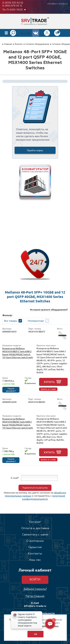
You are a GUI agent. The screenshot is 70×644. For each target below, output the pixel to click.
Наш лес (35, 560)
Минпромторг (36, 321)
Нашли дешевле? (11, 390)
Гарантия (35, 547)
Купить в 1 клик (48, 389)
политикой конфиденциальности (44, 497)
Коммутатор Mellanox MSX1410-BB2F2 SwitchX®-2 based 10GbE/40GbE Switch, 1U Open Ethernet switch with (18, 353)
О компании (35, 541)
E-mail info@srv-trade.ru (35, 605)
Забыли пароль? (35, 589)
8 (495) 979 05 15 (12, 6)
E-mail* (15, 478)
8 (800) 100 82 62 (13, 3)
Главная (8, 44)
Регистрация (35, 596)
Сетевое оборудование (37, 44)
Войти (35, 580)
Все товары (11, 321)
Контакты (35, 554)
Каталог (19, 44)
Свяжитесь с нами (35, 535)
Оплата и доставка (35, 528)
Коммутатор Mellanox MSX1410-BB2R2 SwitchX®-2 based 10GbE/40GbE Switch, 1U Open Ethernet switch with (18, 423)
